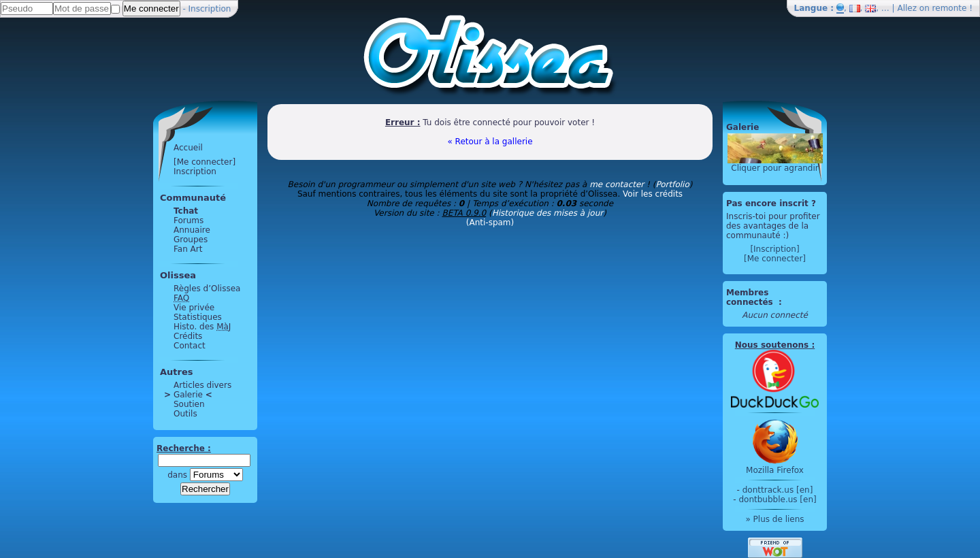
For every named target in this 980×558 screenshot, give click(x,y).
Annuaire (192, 230)
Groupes (191, 240)
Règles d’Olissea (207, 289)
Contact (190, 346)
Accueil (188, 148)
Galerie (188, 395)
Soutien (189, 404)
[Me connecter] (205, 162)
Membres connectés (751, 297)
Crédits (188, 336)
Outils (185, 414)
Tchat (186, 211)
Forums (189, 220)
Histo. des (202, 327)
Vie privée (194, 308)
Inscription (210, 9)
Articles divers (202, 385)
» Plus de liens (774, 519)
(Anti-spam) (490, 223)
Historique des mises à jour (548, 213)
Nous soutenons (772, 345)
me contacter (617, 184)
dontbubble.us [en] (777, 499)
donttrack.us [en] (778, 490)
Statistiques (198, 317)
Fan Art (188, 249)
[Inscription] (774, 249)
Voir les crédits (653, 194)
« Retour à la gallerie (490, 142)
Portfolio (672, 184)
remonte (950, 8)
